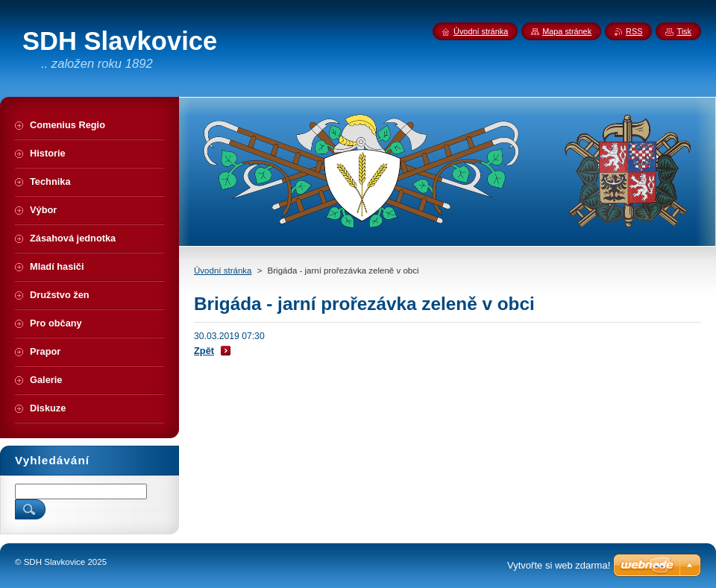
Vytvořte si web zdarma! (559, 565)
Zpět (204, 351)
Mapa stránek (567, 31)
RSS (634, 31)
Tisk (684, 31)
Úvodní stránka (223, 271)
